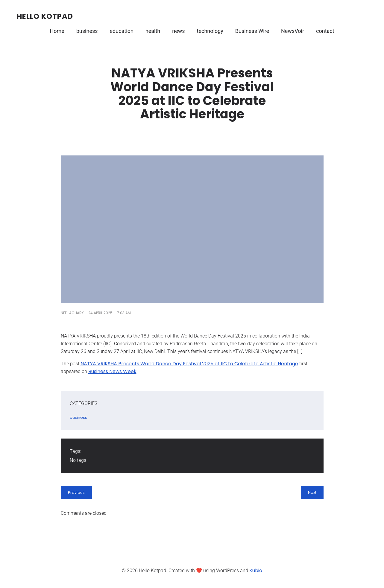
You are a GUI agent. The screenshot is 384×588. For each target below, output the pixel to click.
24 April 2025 (100, 313)
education (122, 31)
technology (210, 31)
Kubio (256, 571)
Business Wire (252, 31)
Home (57, 31)
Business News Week (112, 371)
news (178, 31)
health (153, 31)
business (87, 31)
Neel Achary (72, 313)
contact (325, 31)
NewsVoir (293, 31)
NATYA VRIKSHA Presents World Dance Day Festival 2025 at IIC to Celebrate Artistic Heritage (189, 364)
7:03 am (124, 313)
